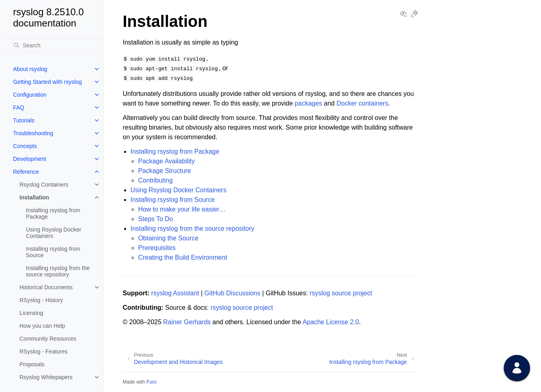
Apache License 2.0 (331, 322)
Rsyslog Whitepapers (46, 377)
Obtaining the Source (168, 238)
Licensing (32, 313)
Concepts (25, 146)
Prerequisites (157, 248)
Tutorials (24, 120)
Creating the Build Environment (183, 257)
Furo (152, 382)
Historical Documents (46, 287)
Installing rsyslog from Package (53, 213)
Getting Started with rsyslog (48, 82)
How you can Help (43, 326)
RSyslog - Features (44, 351)
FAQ (19, 108)
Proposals (32, 364)
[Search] (55, 45)
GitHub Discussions (233, 293)
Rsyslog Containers (44, 185)
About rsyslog (30, 69)
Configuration (30, 95)
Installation (35, 197)
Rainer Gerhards (187, 322)
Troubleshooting (33, 133)
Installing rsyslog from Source (53, 252)
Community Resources (48, 339)
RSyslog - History (41, 300)
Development (30, 159)
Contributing (155, 180)
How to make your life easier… (182, 209)
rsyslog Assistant (175, 293)
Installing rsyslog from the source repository (58, 271)
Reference (26, 172)
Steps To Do (156, 219)
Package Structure (165, 171)
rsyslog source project (341, 293)
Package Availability (166, 161)
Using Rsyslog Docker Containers (54, 233)
